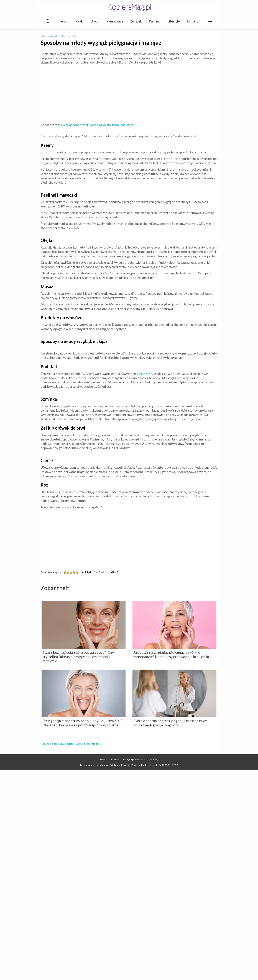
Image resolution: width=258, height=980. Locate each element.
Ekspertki (194, 21)
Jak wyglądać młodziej (88, 744)
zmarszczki (144, 374)
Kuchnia (155, 21)
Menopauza (115, 21)
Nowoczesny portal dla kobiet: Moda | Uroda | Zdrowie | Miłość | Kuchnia (121, 765)
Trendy (63, 21)
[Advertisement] (129, 93)
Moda (79, 21)
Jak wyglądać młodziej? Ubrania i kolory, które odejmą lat (96, 125)
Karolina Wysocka (50, 36)
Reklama (116, 759)
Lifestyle (174, 21)
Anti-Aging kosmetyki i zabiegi (57, 744)
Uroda (95, 21)
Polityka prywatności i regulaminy (141, 759)
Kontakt (104, 759)
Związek (136, 21)
